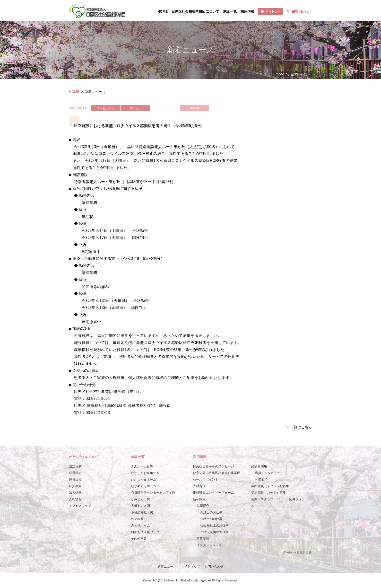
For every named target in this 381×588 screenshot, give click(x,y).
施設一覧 (230, 11)
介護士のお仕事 (211, 512)
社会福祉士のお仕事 (214, 525)
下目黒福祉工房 (142, 512)
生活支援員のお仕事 (214, 532)
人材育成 (199, 486)
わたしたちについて (84, 457)
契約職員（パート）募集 (269, 493)
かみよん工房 (140, 499)
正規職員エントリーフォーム (213, 493)
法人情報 (75, 493)
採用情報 (247, 11)
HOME (163, 11)
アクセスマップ (80, 506)
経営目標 (75, 479)
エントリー (271, 11)
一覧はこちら (301, 427)
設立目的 (75, 466)
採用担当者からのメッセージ (213, 466)
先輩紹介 (203, 506)
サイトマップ (190, 566)
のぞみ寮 (137, 519)
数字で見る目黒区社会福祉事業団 (217, 473)
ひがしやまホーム (144, 479)
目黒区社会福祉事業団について (195, 11)
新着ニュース (167, 566)
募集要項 (203, 539)
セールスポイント (206, 479)
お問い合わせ (298, 11)
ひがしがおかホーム (145, 473)
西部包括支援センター (147, 532)
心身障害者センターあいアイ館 (153, 493)
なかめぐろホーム (144, 486)
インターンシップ (209, 545)
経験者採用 (259, 466)
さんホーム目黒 (142, 466)
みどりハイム (140, 525)
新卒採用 (199, 499)
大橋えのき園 (140, 506)
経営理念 (75, 473)
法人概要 (75, 486)
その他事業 (139, 539)
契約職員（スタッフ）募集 (270, 486)
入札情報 (75, 499)
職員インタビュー (268, 473)
